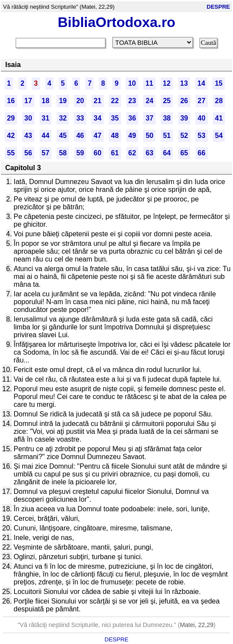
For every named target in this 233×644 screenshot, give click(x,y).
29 (11, 118)
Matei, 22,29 (197, 625)
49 (132, 136)
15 (219, 83)
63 (149, 153)
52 (184, 136)
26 (184, 101)
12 (167, 83)
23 (132, 101)
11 (149, 83)
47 (98, 136)
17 (28, 101)
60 (98, 153)
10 (132, 83)
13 (184, 83)
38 (167, 118)
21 (98, 101)
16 (11, 101)
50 (149, 136)
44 (46, 136)
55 (11, 153)
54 (219, 136)
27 (202, 101)
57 (46, 153)
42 (11, 136)
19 (63, 101)
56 (28, 153)
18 (46, 101)
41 (219, 118)
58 (63, 153)
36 (132, 118)
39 (184, 118)
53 (202, 136)
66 (202, 153)
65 (184, 153)
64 (167, 153)
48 (115, 136)
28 (219, 101)
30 (28, 118)
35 (115, 118)
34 (98, 118)
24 (149, 101)
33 (80, 118)
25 (167, 101)
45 (63, 136)
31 (46, 118)
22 (115, 101)
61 (115, 153)
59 (80, 153)
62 (132, 153)
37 (149, 118)
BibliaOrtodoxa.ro (116, 22)
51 (167, 136)
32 (63, 118)
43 (28, 136)
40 (202, 118)
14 (201, 83)
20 (80, 101)
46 (80, 136)
